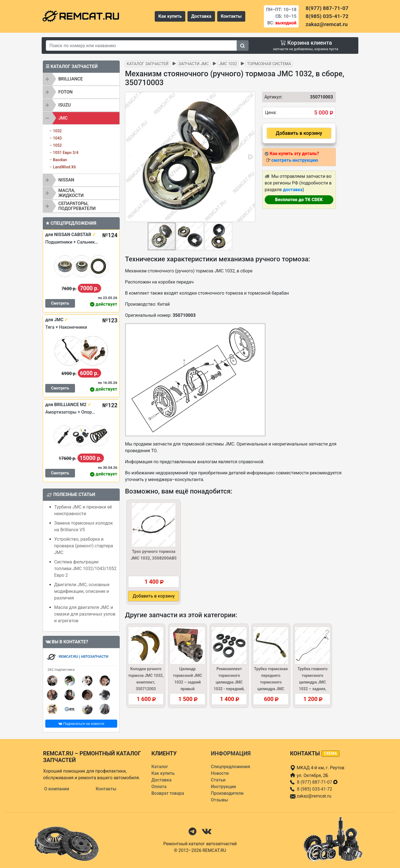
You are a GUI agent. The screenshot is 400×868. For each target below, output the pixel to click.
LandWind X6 (64, 167)
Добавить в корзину (299, 133)
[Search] (141, 45)
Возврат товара (168, 793)
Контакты (231, 16)
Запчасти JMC (194, 64)
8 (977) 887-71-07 (317, 782)
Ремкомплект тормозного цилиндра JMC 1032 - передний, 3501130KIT (229, 682)
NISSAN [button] (66, 180)
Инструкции (223, 787)
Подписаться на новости (81, 724)
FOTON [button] (65, 92)
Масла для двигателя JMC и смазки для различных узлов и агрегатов (85, 614)
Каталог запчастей (148, 64)
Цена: (271, 112)
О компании (57, 789)
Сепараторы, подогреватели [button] (77, 206)
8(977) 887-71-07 (327, 8)
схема (331, 753)
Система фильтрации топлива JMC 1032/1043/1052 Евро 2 (85, 569)
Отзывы (219, 800)
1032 (57, 131)
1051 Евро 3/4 (66, 153)
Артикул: (272, 97)
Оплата (159, 787)
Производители (227, 793)
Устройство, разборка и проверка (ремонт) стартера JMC (84, 546)
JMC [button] (63, 118)
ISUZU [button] (65, 105)
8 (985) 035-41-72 (315, 789)
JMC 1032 (228, 64)
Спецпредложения (230, 767)
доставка (293, 190)
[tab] (81, 79)
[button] (250, 157)
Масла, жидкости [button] (71, 193)
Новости (220, 773)
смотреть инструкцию (295, 160)
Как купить (170, 16)
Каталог (160, 767)
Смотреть (60, 303)
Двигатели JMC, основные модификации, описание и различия (82, 591)
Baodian (60, 160)
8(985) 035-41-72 (327, 16)
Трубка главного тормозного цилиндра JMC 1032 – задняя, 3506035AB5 (312, 682)
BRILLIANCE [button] (71, 79)
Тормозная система (269, 64)
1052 (57, 145)
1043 (57, 138)
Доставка (201, 16)
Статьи (218, 780)
